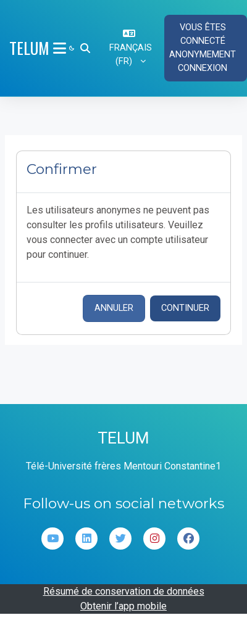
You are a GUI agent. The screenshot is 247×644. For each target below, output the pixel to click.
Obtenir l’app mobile (124, 606)
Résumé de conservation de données (124, 591)
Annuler (114, 308)
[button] (85, 48)
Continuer (185, 308)
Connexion (203, 68)
